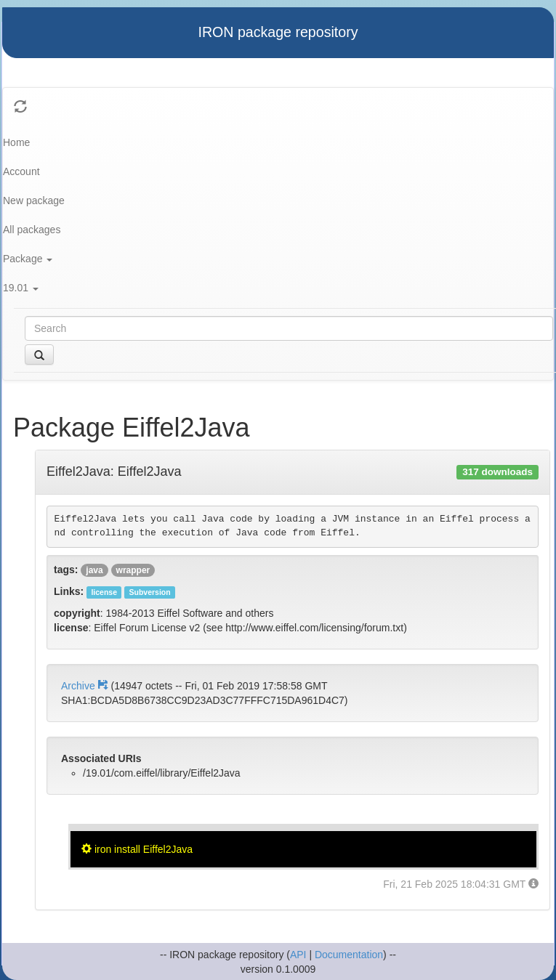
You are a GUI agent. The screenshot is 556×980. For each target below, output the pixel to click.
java (94, 570)
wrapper (133, 570)
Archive (86, 686)
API (298, 955)
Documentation (349, 955)
